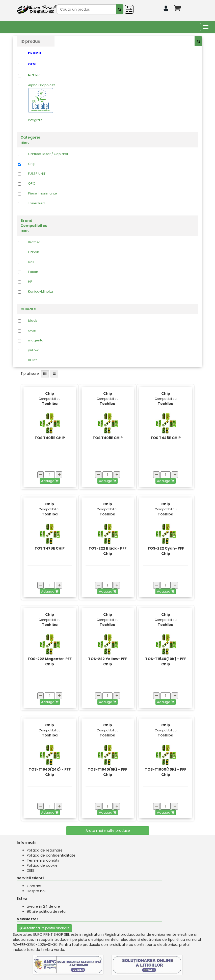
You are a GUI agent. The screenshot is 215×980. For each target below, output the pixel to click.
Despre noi (36, 891)
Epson (33, 272)
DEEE (31, 870)
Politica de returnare (45, 850)
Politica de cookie (42, 865)
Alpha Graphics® (42, 98)
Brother (34, 242)
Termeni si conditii (43, 860)
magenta (36, 340)
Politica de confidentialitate (51, 855)
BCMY (33, 360)
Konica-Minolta (41, 292)
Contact (34, 886)
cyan (32, 331)
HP (30, 282)
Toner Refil (37, 203)
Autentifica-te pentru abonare (44, 928)
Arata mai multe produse (108, 831)
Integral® (35, 120)
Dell (31, 262)
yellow (33, 350)
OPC (32, 184)
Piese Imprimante (43, 193)
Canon (34, 252)
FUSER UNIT (37, 174)
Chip (32, 164)
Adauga (50, 481)
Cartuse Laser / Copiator (48, 154)
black (33, 321)
